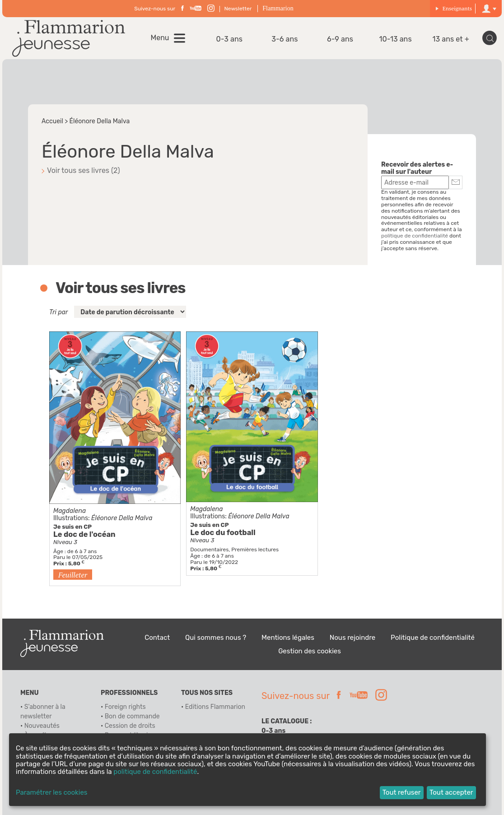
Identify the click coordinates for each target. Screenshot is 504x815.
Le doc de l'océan (84, 534)
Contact (157, 638)
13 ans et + (451, 39)
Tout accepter (451, 792)
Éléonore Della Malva (122, 518)
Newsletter (238, 9)
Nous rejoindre (352, 638)
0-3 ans (230, 39)
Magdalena (70, 511)
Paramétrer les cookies (51, 793)
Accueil (52, 121)
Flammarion (278, 8)
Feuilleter (73, 575)
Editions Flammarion (215, 707)
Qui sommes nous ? (216, 638)
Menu (160, 38)
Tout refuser (402, 792)
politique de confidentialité (415, 236)
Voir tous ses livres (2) (84, 170)
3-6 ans (285, 39)
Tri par (58, 312)
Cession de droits (130, 726)
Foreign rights (125, 707)
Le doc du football (223, 533)
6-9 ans (340, 39)
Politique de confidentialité (433, 638)
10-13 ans (396, 39)
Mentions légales (288, 638)
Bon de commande (132, 716)
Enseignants (454, 8)
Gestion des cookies (310, 651)
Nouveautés (42, 726)
